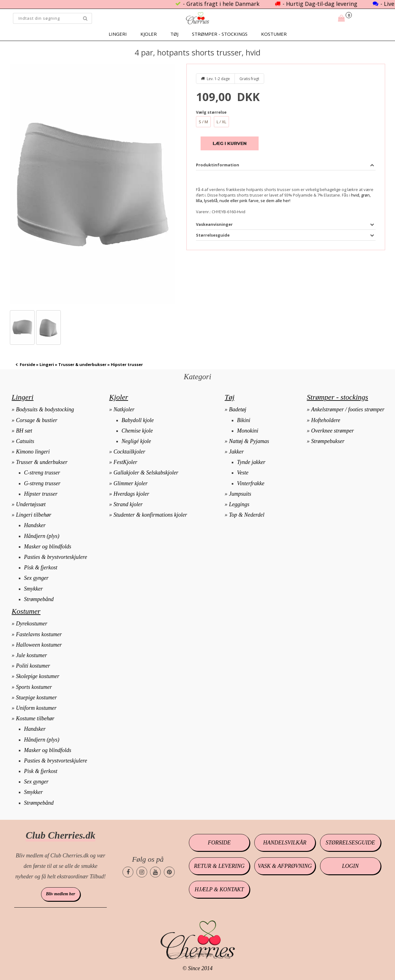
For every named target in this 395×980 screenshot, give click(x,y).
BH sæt (24, 431)
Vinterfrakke (251, 483)
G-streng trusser (42, 483)
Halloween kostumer (39, 645)
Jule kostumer (31, 655)
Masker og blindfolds (48, 547)
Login (350, 866)
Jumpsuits (240, 494)
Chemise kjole (137, 431)
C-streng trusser (42, 473)
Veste (243, 473)
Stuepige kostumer (36, 697)
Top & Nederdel (247, 515)
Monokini (248, 431)
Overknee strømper (332, 431)
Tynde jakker (251, 462)
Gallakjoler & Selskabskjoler (146, 473)
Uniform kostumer (36, 708)
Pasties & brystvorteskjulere (56, 557)
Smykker (33, 589)
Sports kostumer (34, 687)
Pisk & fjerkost (41, 567)
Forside (27, 364)
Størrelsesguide (350, 843)
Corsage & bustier (37, 420)
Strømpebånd (39, 599)
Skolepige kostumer (38, 676)
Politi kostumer (33, 666)
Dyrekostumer (32, 624)
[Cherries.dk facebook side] (128, 872)
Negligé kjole (136, 441)
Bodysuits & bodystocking (45, 409)
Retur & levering (219, 866)
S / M (203, 122)
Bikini (244, 420)
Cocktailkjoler (129, 452)
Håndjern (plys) (42, 536)
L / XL (221, 122)
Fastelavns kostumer (39, 634)
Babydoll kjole (138, 420)
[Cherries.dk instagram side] (142, 872)
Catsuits (25, 441)
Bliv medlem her (61, 894)
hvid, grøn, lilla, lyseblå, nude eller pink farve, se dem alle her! (283, 198)
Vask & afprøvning (285, 866)
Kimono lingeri (33, 452)
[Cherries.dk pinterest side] (169, 872)
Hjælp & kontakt (219, 889)
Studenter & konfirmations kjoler (150, 515)
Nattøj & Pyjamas (249, 441)
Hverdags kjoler (131, 494)
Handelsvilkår (285, 843)
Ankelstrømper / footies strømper (348, 409)
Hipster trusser (41, 494)
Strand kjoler (128, 504)
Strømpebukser (328, 441)
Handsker (35, 525)
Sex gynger (36, 578)
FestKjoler (125, 462)
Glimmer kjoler (131, 483)
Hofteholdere (326, 420)
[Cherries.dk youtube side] (155, 872)
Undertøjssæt (31, 504)
